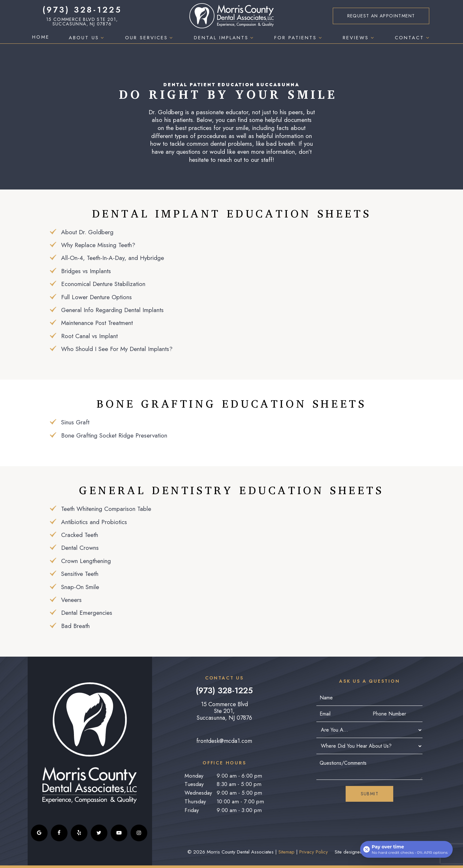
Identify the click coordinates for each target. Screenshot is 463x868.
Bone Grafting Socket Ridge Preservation (114, 435)
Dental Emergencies (87, 613)
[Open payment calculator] (406, 849)
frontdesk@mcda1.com (224, 741)
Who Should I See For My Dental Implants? (117, 349)
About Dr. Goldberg (87, 232)
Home (41, 37)
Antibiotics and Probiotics (94, 522)
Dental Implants (225, 38)
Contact (413, 38)
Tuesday (194, 784)
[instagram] (139, 833)
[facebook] (59, 833)
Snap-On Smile (80, 587)
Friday (192, 810)
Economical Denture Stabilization (103, 284)
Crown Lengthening (86, 561)
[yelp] (79, 833)
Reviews (359, 38)
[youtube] (119, 833)
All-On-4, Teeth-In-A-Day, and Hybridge (113, 258)
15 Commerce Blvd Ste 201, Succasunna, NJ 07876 (82, 22)
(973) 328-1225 (82, 10)
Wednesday (198, 793)
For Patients (299, 38)
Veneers (71, 600)
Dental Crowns (80, 548)
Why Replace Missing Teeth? (98, 245)
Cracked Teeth (80, 535)
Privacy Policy (314, 852)
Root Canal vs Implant (89, 336)
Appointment (381, 16)
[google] (39, 833)
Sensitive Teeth (80, 574)
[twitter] (99, 833)
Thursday (195, 801)
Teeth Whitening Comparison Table (106, 509)
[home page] (232, 16)
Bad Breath (75, 626)
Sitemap (286, 852)
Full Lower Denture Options (96, 297)
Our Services (150, 38)
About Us (87, 38)
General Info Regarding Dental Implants (112, 310)
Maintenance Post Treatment (97, 323)
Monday (194, 776)
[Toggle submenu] (102, 38)
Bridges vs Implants (86, 271)
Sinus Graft (75, 422)
